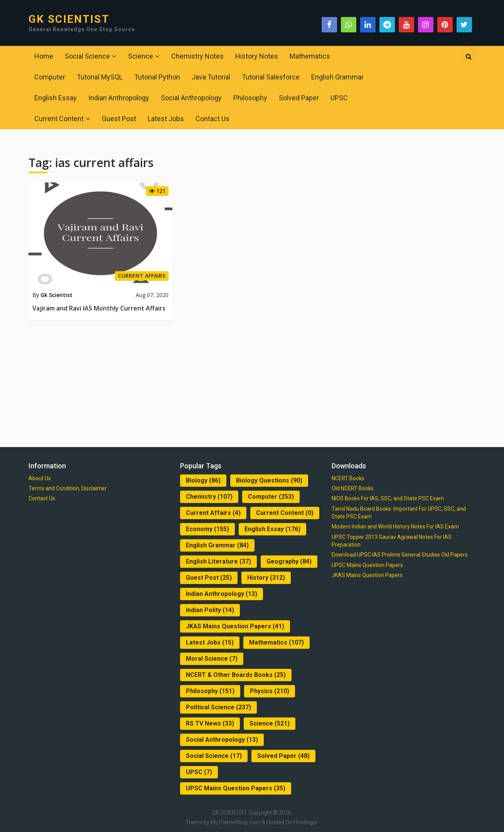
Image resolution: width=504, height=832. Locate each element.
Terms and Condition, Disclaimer (68, 488)
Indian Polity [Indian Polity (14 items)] (210, 610)
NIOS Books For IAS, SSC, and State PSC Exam (388, 498)
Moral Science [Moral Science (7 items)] (212, 659)
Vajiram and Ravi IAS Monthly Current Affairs (99, 308)
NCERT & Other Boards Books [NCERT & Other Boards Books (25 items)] (236, 675)
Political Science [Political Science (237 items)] (218, 707)
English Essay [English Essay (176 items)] (272, 529)
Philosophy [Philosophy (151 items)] (210, 691)
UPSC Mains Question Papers (367, 565)
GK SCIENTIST (69, 19)
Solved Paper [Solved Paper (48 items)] (283, 756)
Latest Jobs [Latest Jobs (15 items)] (210, 642)
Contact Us (212, 119)
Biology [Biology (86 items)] (203, 480)
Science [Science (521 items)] (270, 723)
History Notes (257, 56)
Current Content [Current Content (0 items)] (285, 513)
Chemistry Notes (197, 56)
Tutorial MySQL (100, 77)
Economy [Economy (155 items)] (207, 529)
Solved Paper (299, 98)
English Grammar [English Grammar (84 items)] (217, 545)
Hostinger (305, 822)
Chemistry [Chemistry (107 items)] (209, 497)
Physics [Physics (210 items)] (270, 691)
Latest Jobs (166, 119)
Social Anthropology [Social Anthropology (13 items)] (222, 740)
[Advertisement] (252, 382)
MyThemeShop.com (236, 822)
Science (141, 56)
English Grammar (337, 77)
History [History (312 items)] (266, 578)
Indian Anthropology (119, 98)
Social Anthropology (191, 98)
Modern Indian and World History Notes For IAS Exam (395, 527)
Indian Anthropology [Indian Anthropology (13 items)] (222, 594)
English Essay (56, 98)
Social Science (87, 56)
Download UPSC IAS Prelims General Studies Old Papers (400, 555)
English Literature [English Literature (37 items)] (218, 561)
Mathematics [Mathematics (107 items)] (276, 642)
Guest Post (119, 119)
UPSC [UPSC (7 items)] (199, 772)
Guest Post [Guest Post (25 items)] (209, 578)
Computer (50, 77)
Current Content (59, 119)
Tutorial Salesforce (271, 77)
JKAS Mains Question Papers (367, 575)
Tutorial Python (157, 77)
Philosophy (250, 98)
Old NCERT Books (353, 488)
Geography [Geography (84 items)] (289, 561)
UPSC (339, 98)
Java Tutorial (211, 77)
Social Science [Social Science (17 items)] (214, 756)
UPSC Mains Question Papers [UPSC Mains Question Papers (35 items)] (236, 788)
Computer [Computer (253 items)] (271, 497)
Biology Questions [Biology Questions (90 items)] (269, 480)
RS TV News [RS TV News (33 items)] (210, 723)
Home (44, 56)
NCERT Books (348, 478)
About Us (40, 478)
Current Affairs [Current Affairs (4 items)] (213, 513)
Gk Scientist (56, 295)
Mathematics (310, 56)
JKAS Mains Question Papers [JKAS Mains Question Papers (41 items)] (235, 626)
